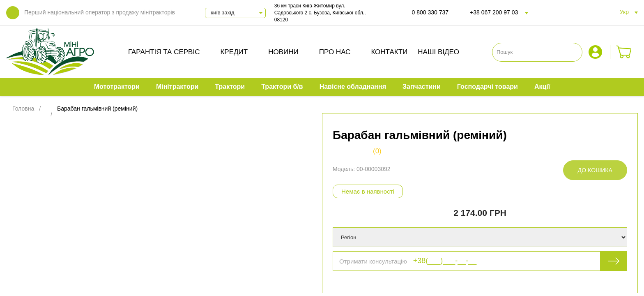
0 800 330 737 (430, 12)
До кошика (595, 170)
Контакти (389, 52)
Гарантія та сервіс (164, 52)
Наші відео (438, 52)
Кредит (234, 52)
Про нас (335, 52)
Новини (283, 52)
